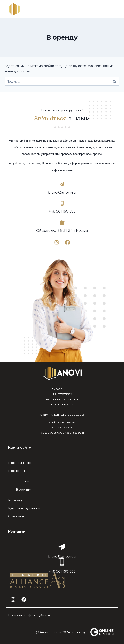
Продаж (22, 481)
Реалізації (16, 500)
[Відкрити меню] (113, 10)
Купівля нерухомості (24, 508)
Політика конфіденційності (29, 615)
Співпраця (16, 516)
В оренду (23, 489)
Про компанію (19, 463)
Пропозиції (17, 471)
